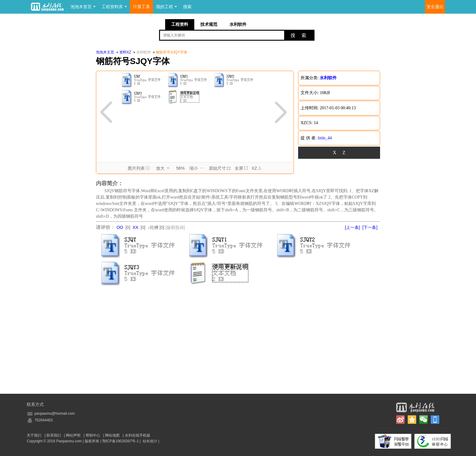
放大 (164, 168)
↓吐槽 (153, 227)
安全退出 (435, 7)
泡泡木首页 (83, 7)
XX (136, 227)
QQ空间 (412, 420)
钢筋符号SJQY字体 (171, 52)
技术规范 (209, 24)
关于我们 (34, 435)
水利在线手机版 (138, 435)
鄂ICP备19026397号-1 (121, 441)
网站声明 (73, 435)
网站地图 (112, 435)
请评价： (106, 227)
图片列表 (140, 168)
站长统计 (150, 441)
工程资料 (180, 24)
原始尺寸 (220, 168)
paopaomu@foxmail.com (54, 413)
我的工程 (167, 7)
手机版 (435, 420)
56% (180, 168)
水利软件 (238, 24)
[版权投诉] (175, 227)
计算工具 (141, 7)
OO (120, 227)
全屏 (241, 168)
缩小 (197, 168)
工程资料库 (114, 7)
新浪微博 (400, 420)
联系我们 (54, 435)
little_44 (325, 138)
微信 (423, 420)
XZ (257, 168)
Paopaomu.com (69, 441)
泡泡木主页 (105, 52)
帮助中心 (93, 435)
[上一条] (352, 227)
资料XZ (125, 52)
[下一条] (370, 227)
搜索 (187, 7)
